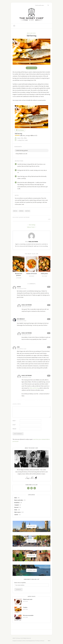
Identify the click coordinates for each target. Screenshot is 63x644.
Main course (18, 512)
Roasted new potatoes (19, 274)
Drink (16, 510)
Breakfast (17, 503)
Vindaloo (25, 607)
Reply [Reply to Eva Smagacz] (49, 319)
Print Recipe (20, 130)
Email (14, 425)
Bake (16, 498)
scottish (28, 211)
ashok (19, 287)
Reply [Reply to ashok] (49, 287)
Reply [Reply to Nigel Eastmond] (49, 305)
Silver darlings (31, 225)
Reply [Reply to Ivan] (49, 347)
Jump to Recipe (31, 68)
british (15, 211)
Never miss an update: (20, 583)
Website (14, 429)
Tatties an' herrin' (31, 227)
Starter (16, 515)
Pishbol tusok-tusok (28, 599)
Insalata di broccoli (32, 274)
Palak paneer (44, 274)
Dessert (16, 507)
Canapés (17, 505)
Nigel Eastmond (25, 217)
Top (49, 641)
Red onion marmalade (28, 615)
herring (21, 211)
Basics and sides (31, 33)
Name (14, 421)
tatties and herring (34, 388)
